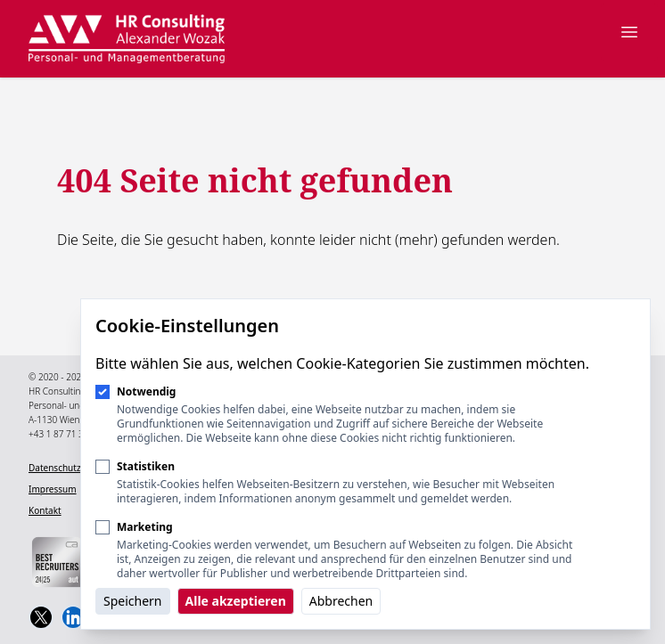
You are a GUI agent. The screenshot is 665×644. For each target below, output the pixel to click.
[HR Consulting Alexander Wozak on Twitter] (41, 617)
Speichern (133, 601)
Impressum (53, 489)
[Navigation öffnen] (629, 32)
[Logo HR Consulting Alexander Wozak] (127, 39)
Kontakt (45, 510)
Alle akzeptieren (236, 601)
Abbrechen (341, 601)
